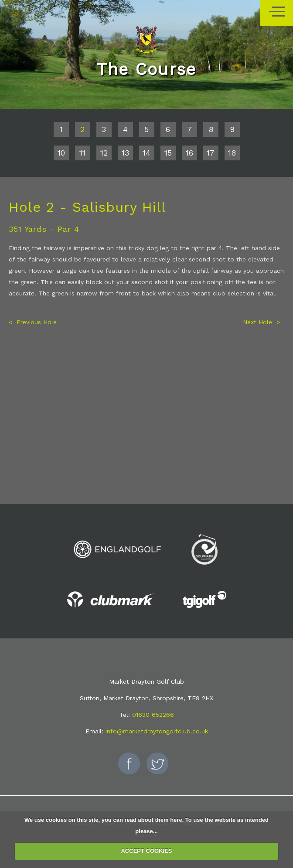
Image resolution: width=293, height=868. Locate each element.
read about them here (153, 820)
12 (104, 153)
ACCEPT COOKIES (146, 851)
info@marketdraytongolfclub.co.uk (157, 731)
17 (211, 153)
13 (125, 153)
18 (232, 153)
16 (189, 153)
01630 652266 (153, 715)
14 (146, 153)
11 (82, 153)
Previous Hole (37, 322)
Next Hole (257, 322)
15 (168, 153)
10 (61, 153)
